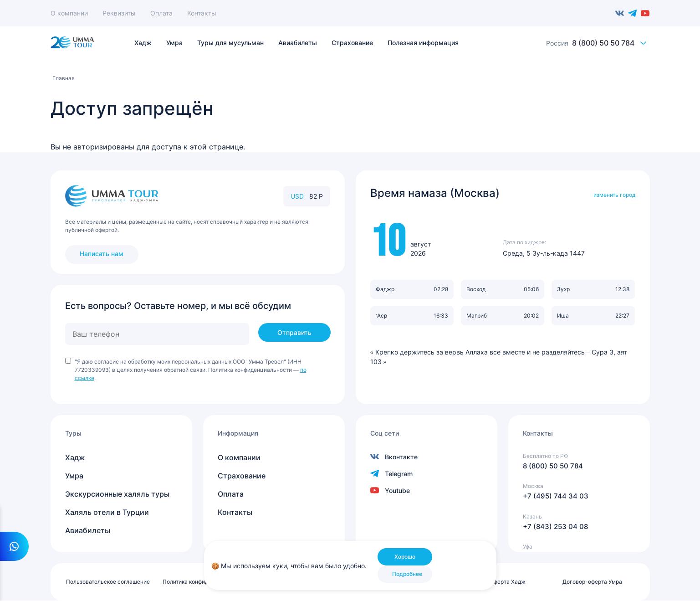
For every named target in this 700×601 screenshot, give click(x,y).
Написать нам (102, 254)
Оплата (161, 13)
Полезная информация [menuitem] (423, 43)
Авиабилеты (88, 530)
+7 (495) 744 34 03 (556, 496)
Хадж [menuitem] (143, 43)
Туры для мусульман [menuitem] (230, 43)
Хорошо (405, 557)
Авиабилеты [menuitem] (298, 43)
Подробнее (407, 574)
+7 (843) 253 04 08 (555, 527)
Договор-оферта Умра (592, 582)
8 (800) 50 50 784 (603, 43)
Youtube (645, 13)
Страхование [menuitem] (352, 43)
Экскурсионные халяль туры (117, 494)
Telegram (633, 13)
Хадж (75, 457)
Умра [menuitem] (174, 43)
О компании (69, 13)
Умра (74, 476)
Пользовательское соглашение (108, 582)
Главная (64, 78)
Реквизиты (119, 13)
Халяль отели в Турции (107, 512)
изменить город (614, 195)
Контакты (202, 13)
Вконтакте (620, 13)
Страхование (242, 476)
